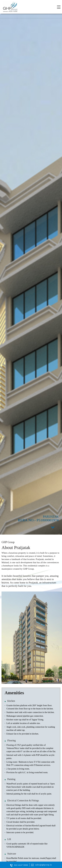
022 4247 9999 (21, 865)
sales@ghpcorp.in (43, 865)
